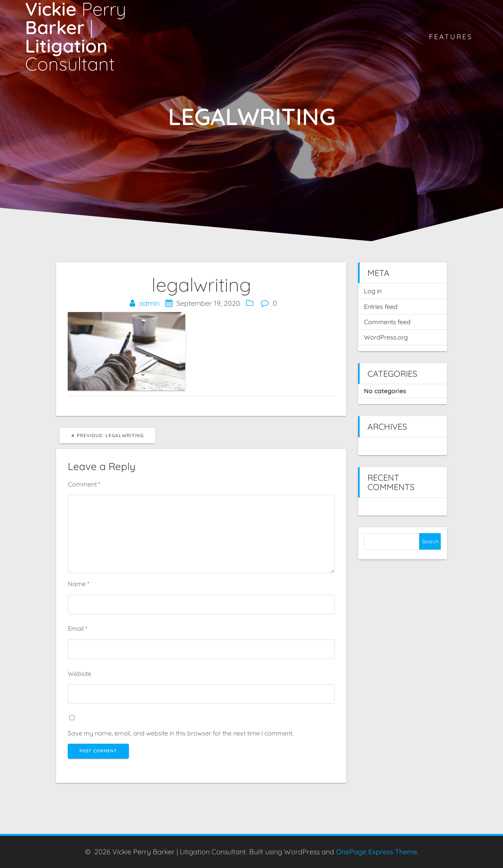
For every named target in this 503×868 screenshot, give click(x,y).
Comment (84, 484)
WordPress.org (386, 337)
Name (79, 584)
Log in (373, 291)
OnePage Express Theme (377, 852)
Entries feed (381, 307)
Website (80, 674)
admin (149, 303)
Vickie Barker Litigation (76, 37)
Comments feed (387, 322)
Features (451, 37)
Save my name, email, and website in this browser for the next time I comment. (181, 733)
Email (78, 628)
